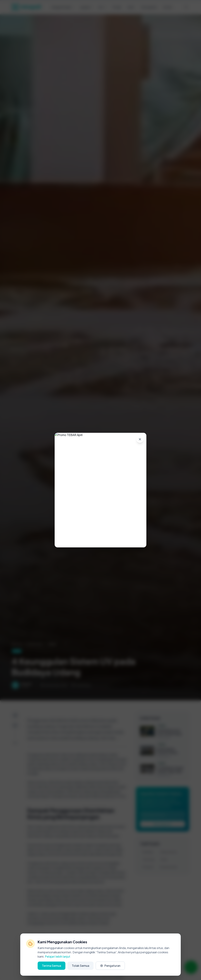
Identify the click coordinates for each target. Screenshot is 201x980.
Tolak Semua (81, 966)
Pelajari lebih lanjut (58, 956)
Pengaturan (110, 966)
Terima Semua (52, 966)
